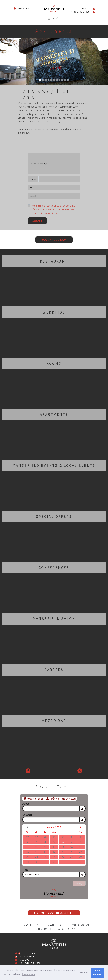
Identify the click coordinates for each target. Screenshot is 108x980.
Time (25, 870)
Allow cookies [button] (97, 973)
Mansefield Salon (54, 619)
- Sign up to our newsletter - (54, 913)
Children (27, 815)
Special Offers (54, 516)
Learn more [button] (29, 974)
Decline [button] (84, 973)
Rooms (54, 363)
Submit (37, 221)
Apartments (54, 414)
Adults (26, 804)
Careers (54, 670)
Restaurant (54, 261)
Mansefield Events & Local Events (54, 465)
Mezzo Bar (54, 721)
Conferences (54, 568)
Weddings (54, 312)
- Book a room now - (54, 240)
